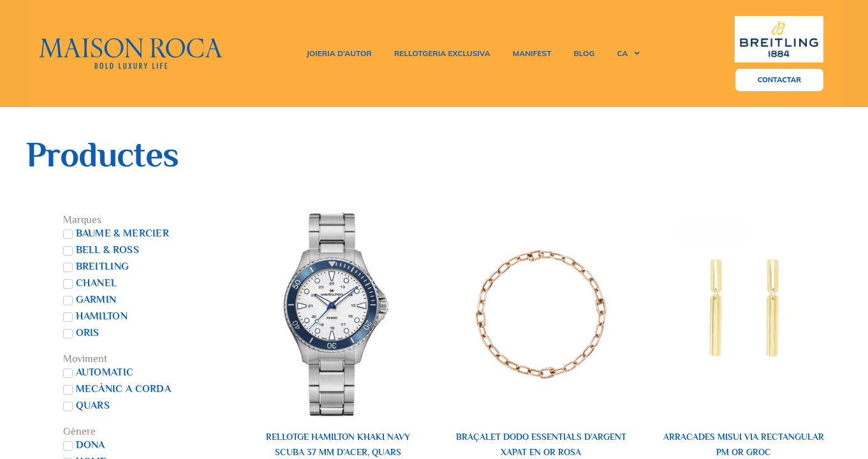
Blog (585, 53)
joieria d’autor (339, 53)
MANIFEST (532, 53)
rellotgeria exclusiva (442, 53)
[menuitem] (628, 54)
